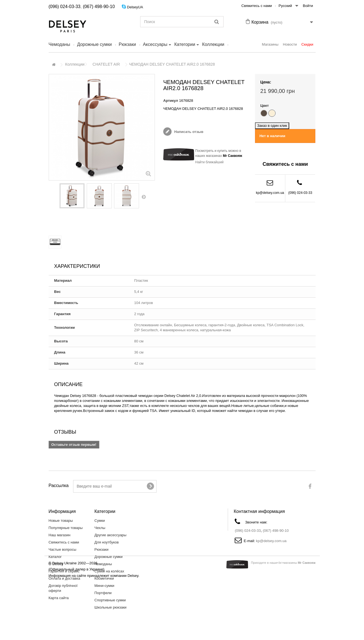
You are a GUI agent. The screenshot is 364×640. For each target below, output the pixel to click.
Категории (185, 44)
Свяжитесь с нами (257, 6)
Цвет (265, 106)
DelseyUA (135, 7)
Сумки (100, 521)
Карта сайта (59, 598)
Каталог (55, 557)
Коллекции (213, 44)
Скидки (307, 44)
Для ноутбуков (107, 542)
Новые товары (61, 521)
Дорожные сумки (94, 44)
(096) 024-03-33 (65, 7)
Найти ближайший (209, 162)
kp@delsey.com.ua (270, 193)
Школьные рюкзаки (111, 607)
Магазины (270, 44)
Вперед (144, 197)
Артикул (171, 101)
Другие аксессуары (111, 535)
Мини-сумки (105, 586)
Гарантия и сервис (64, 571)
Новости (290, 44)
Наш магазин (60, 535)
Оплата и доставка (65, 578)
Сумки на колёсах (109, 571)
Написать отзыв (188, 132)
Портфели (103, 593)
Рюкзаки (127, 44)
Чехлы (100, 528)
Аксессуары (155, 44)
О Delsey (56, 564)
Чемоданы (60, 44)
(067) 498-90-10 (99, 7)
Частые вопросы (63, 549)
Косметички (104, 578)
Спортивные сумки (110, 600)
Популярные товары (66, 528)
